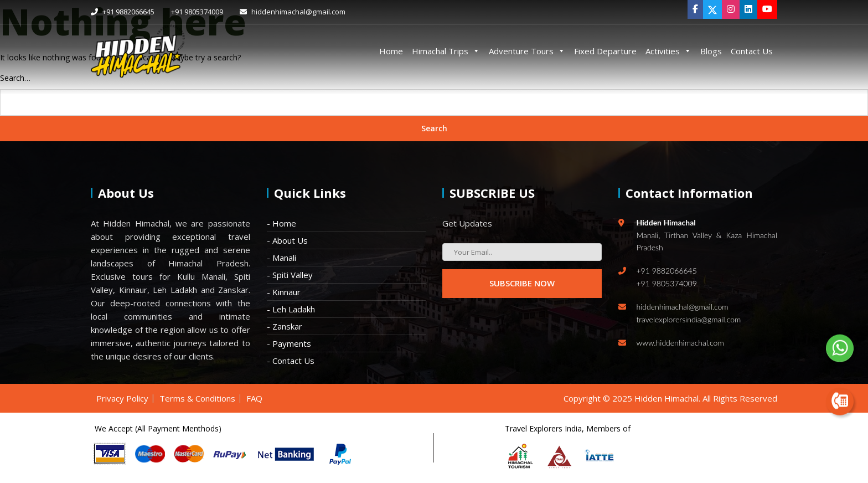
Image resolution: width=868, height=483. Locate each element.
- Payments (289, 343)
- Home (281, 223)
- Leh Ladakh (291, 309)
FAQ (254, 398)
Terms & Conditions (197, 398)
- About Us (287, 240)
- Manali (281, 258)
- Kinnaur (284, 292)
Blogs (711, 51)
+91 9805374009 (197, 12)
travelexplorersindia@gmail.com (689, 319)
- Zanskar (285, 326)
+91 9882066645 (123, 12)
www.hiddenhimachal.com (680, 343)
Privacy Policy (122, 398)
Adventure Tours (527, 51)
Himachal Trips (446, 51)
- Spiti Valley (290, 275)
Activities (668, 51)
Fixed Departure (605, 51)
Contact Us (752, 51)
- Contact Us (291, 361)
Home (391, 51)
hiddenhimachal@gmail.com (293, 12)
